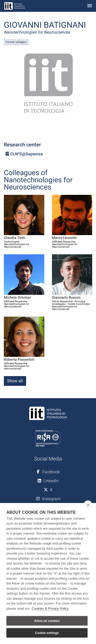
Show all (15, 381)
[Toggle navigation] (90, 6)
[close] (88, 505)
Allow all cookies (47, 621)
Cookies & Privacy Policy (50, 608)
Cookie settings (47, 633)
